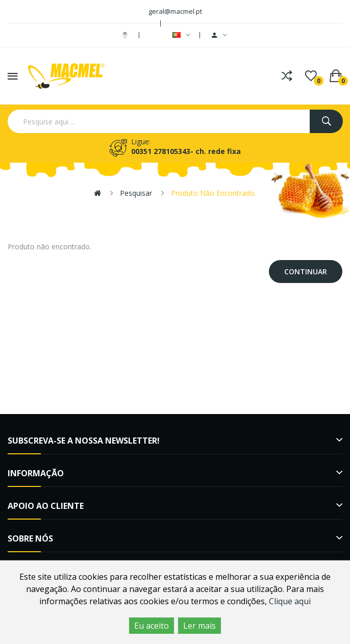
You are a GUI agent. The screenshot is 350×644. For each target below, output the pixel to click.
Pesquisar (136, 193)
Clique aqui (290, 601)
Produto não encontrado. (214, 193)
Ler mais (199, 626)
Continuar (306, 272)
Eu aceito (152, 626)
